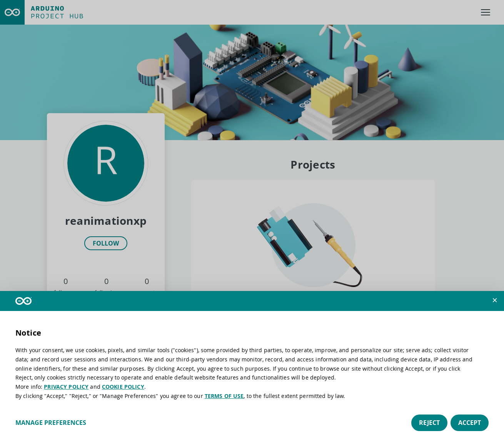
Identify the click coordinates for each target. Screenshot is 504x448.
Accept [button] (470, 423)
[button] (495, 300)
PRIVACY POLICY (66, 387)
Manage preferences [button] (51, 423)
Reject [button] (429, 423)
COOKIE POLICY (123, 387)
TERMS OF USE (224, 396)
